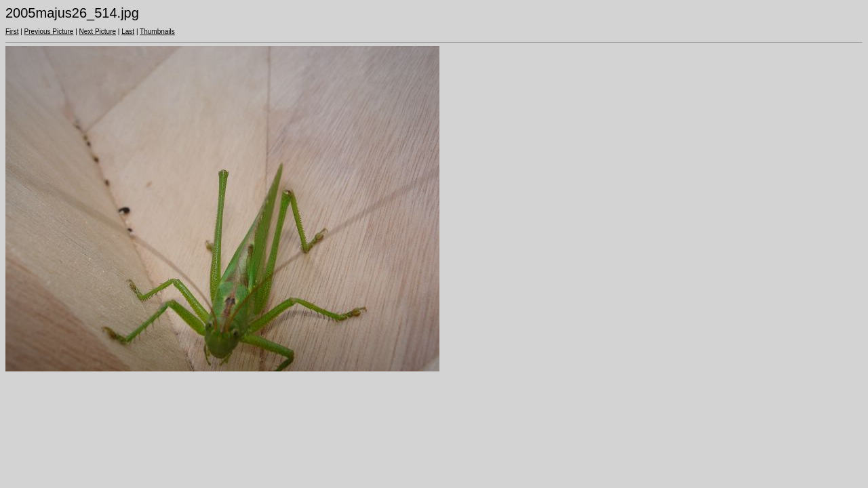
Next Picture (98, 32)
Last (128, 32)
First (12, 32)
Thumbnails (157, 32)
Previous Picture (49, 32)
